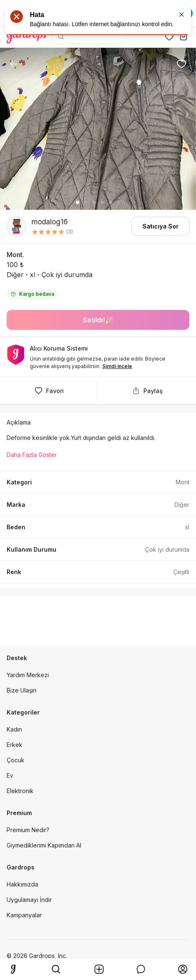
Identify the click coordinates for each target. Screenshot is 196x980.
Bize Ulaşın (22, 690)
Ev (10, 775)
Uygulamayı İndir (29, 900)
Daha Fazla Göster (32, 455)
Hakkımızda (22, 884)
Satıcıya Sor (161, 226)
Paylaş (147, 391)
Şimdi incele (117, 366)
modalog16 (50, 222)
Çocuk (16, 760)
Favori (49, 391)
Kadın (14, 729)
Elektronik (20, 791)
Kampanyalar (24, 915)
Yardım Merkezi (28, 675)
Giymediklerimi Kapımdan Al (44, 845)
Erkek (15, 745)
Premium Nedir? (28, 830)
